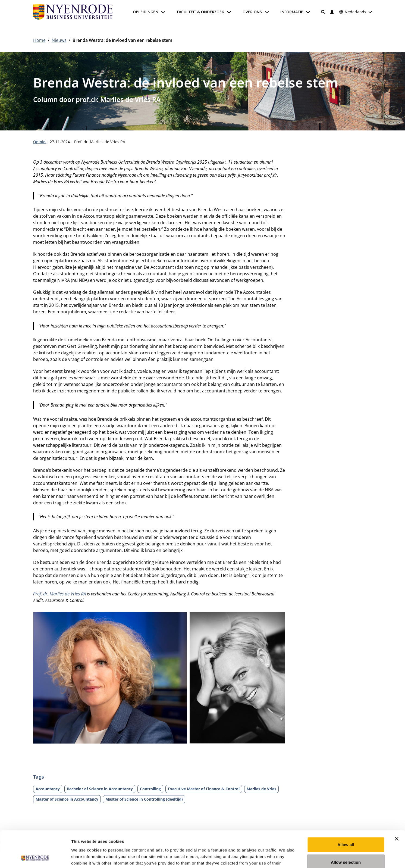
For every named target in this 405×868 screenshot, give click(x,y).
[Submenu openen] (163, 12)
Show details (285, 857)
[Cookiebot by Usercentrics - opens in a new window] (35, 857)
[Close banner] (397, 804)
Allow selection (346, 828)
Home (39, 40)
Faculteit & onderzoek (200, 12)
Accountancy (48, 789)
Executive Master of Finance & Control (204, 789)
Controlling (150, 789)
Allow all (346, 810)
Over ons (252, 12)
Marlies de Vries (261, 789)
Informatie (292, 12)
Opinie (40, 142)
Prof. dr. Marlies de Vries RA (60, 594)
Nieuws (59, 40)
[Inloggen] (332, 12)
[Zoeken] (323, 12)
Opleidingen (146, 12)
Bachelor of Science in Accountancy (100, 789)
